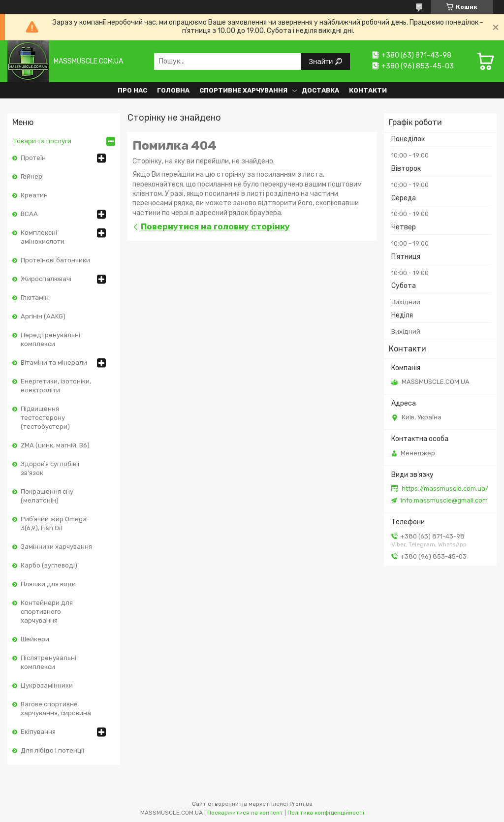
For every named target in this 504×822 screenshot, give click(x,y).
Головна (173, 90)
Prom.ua (301, 804)
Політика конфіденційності (326, 813)
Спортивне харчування (243, 90)
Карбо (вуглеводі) (49, 565)
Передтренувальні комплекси (50, 339)
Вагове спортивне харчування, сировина (56, 709)
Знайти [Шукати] (322, 61)
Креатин (34, 195)
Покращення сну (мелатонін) (47, 496)
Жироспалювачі (46, 279)
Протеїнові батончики (55, 260)
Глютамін (35, 298)
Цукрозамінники (47, 685)
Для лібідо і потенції (52, 750)
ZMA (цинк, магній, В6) (55, 445)
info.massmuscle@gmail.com (444, 500)
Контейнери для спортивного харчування (47, 612)
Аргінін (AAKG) (43, 316)
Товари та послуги (42, 141)
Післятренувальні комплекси (48, 662)
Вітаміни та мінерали (54, 363)
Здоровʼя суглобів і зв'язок (50, 468)
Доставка (320, 90)
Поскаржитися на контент (245, 813)
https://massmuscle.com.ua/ (445, 489)
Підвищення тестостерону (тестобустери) (45, 418)
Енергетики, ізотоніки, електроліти (56, 386)
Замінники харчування (56, 547)
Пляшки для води (48, 584)
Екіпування (38, 732)
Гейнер (31, 176)
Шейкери (35, 639)
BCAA (29, 214)
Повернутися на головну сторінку (215, 226)
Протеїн (33, 158)
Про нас (132, 90)
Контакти (368, 90)
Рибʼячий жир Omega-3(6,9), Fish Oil (55, 523)
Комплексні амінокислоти (43, 237)
